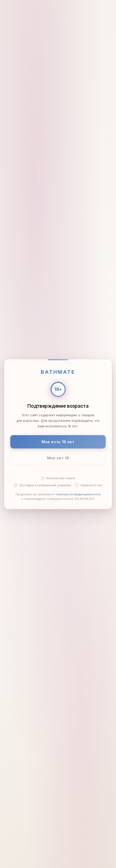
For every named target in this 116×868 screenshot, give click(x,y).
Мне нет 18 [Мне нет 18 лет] (58, 458)
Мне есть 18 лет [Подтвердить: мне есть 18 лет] (58, 442)
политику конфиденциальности (78, 494)
